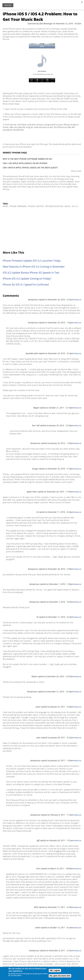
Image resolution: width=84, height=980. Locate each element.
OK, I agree (55, 970)
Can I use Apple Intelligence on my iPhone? (25, 163)
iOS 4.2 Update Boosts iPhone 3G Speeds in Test (31, 273)
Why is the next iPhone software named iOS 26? (27, 159)
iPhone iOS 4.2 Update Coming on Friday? (27, 279)
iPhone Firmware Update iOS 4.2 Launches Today (32, 261)
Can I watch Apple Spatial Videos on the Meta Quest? (30, 168)
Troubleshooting (54, 206)
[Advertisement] (42, 229)
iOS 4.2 (75, 206)
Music (68, 206)
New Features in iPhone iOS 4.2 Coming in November (34, 267)
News (5, 206)
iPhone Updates (36, 206)
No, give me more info (60, 976)
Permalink (77, 300)
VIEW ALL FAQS (76, 171)
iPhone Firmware (18, 206)
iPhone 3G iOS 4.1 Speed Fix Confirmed (26, 285)
